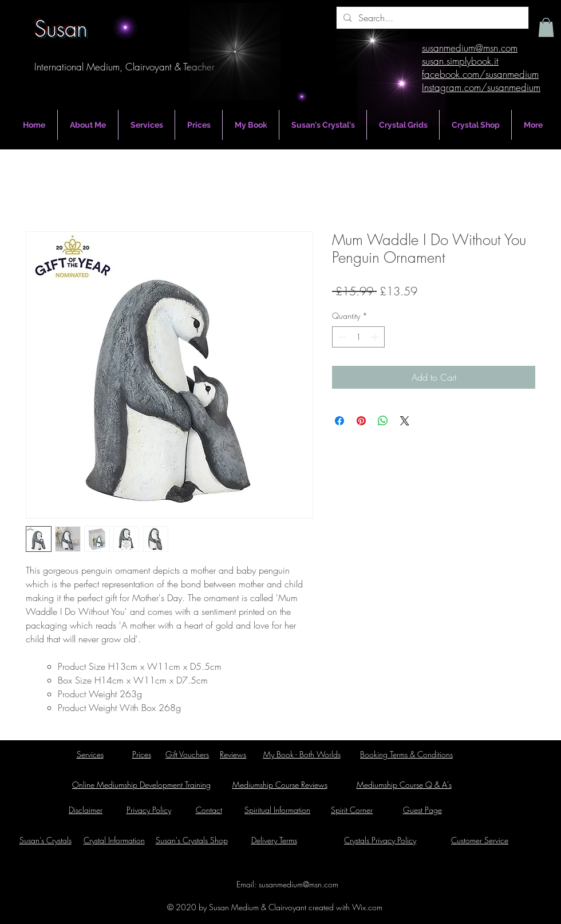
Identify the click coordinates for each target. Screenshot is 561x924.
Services (90, 754)
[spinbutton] (358, 337)
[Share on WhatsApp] (383, 421)
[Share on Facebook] (339, 421)
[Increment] (376, 337)
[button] (546, 27)
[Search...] (431, 18)
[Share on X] (405, 421)
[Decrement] (341, 337)
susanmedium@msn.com (299, 884)
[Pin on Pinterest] (361, 421)
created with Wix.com (344, 907)
